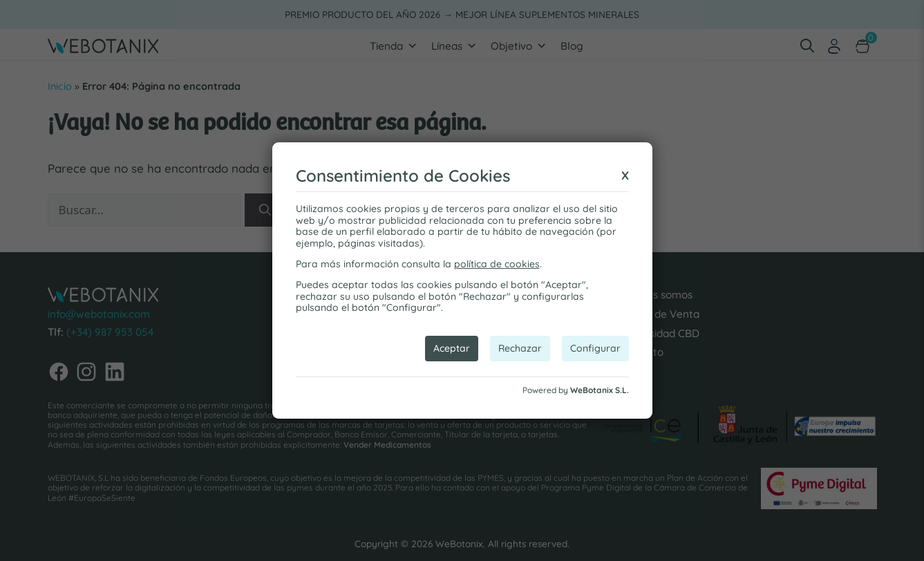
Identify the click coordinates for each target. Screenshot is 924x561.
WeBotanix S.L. (600, 390)
